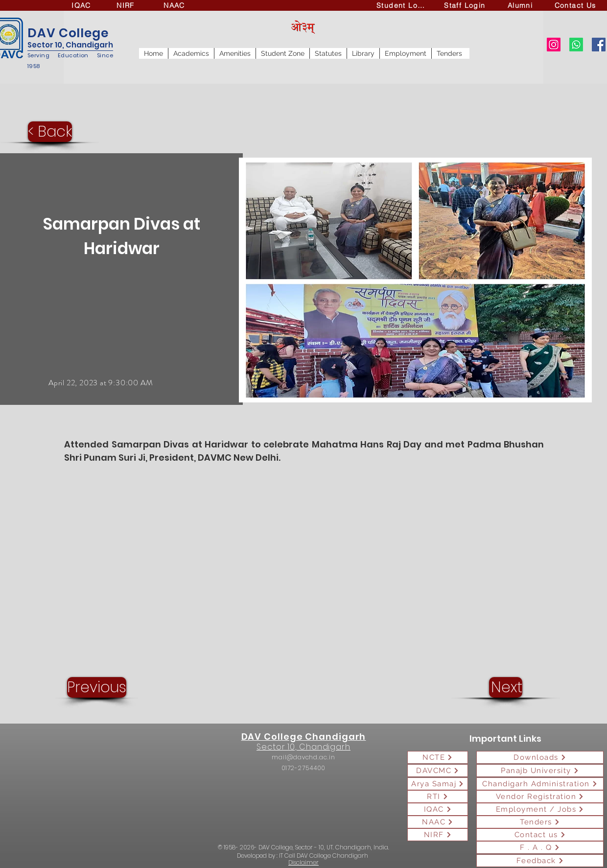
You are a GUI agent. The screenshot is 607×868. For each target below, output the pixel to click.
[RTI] (438, 797)
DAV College (68, 33)
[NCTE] (438, 757)
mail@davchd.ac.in (303, 757)
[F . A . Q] (540, 847)
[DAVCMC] (438, 771)
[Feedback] (540, 861)
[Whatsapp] (576, 45)
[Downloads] (540, 757)
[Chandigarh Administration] (540, 784)
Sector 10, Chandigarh (70, 45)
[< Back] (50, 132)
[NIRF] (127, 5)
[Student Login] (404, 5)
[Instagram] (554, 45)
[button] (191, 53)
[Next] (506, 687)
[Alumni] (521, 5)
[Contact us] (540, 835)
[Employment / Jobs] (540, 809)
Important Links (505, 739)
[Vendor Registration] (540, 797)
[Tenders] (540, 822)
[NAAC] (175, 5)
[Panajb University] (540, 771)
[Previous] (97, 687)
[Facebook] (599, 45)
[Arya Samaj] (438, 784)
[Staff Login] (466, 5)
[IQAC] (82, 5)
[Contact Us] (576, 5)
